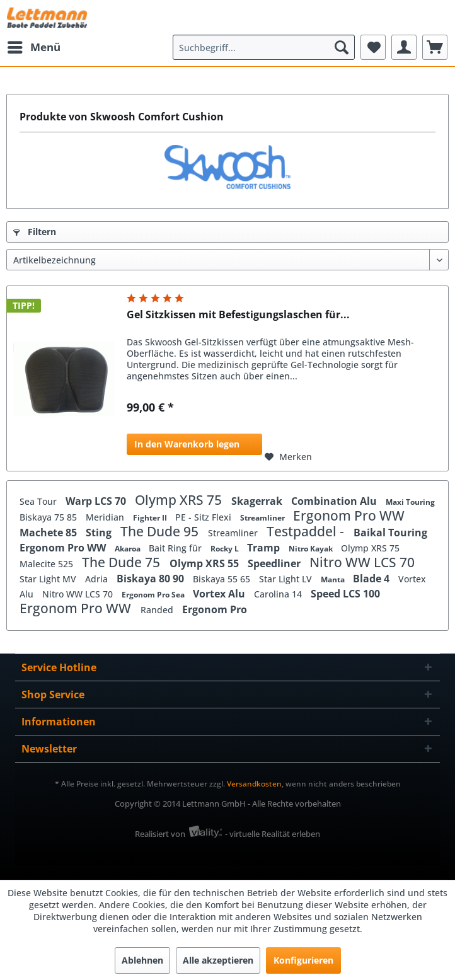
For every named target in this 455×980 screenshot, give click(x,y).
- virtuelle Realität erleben (273, 834)
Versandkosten (254, 784)
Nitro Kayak (312, 549)
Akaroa (129, 549)
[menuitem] (33, 47)
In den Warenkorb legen (187, 444)
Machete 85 (49, 533)
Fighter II (151, 518)
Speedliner (275, 563)
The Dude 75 (123, 562)
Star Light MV (49, 579)
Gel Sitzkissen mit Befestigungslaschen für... (238, 315)
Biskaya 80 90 (152, 579)
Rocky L (226, 549)
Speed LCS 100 (345, 594)
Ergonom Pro (215, 609)
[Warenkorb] (435, 47)
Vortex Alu (220, 594)
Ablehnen (142, 960)
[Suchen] (342, 47)
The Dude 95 (161, 531)
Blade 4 (372, 579)
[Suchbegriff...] (264, 47)
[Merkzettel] (373, 47)
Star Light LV (287, 579)
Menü (34, 46)
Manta (334, 579)
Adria (98, 579)
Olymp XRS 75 (180, 500)
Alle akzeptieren (218, 960)
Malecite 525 (48, 564)
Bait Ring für (176, 548)
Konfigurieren (303, 960)
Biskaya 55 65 (223, 579)
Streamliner (263, 518)
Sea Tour (39, 501)
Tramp (265, 548)
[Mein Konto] (404, 47)
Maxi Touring (410, 502)
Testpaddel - (307, 531)
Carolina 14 (279, 594)
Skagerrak (258, 501)
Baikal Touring (390, 533)
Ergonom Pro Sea (154, 595)
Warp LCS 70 (97, 501)
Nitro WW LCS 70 (362, 562)
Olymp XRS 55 (205, 563)
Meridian (106, 517)
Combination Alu (335, 501)
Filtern (35, 232)
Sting (100, 533)
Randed (158, 610)
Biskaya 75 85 (49, 517)
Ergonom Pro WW (349, 516)
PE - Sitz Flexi (204, 517)
